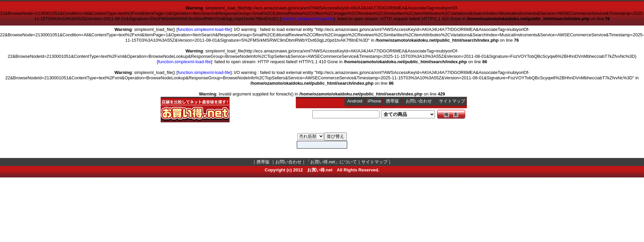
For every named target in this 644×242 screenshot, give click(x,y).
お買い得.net (320, 170)
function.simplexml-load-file (307, 19)
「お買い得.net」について (331, 162)
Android (355, 101)
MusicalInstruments (311, 136)
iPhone (374, 101)
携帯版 (392, 101)
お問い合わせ (419, 101)
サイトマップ (452, 101)
